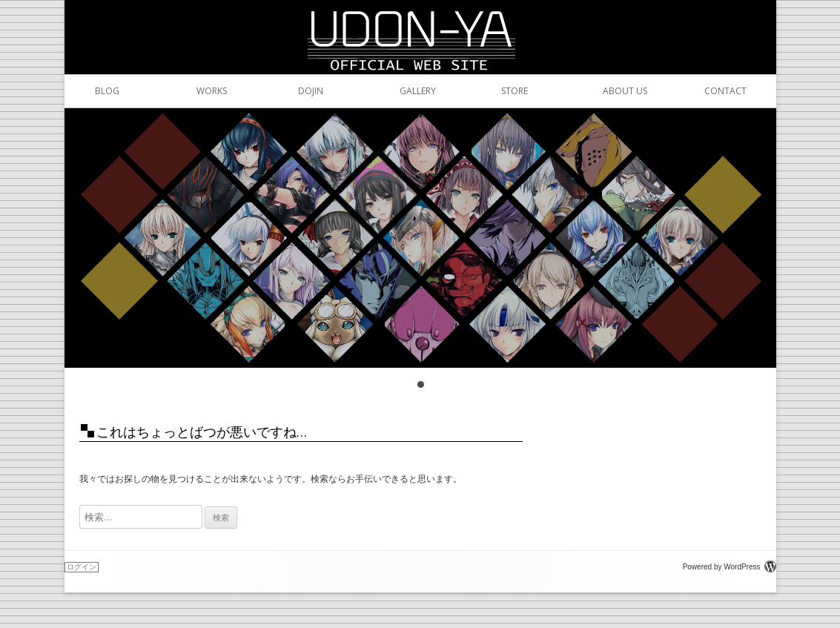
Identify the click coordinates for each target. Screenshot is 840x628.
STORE (505, 91)
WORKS (201, 91)
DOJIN (302, 91)
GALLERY (404, 91)
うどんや (420, 18)
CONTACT (708, 91)
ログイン (82, 567)
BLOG (99, 91)
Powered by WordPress (730, 567)
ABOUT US (607, 91)
